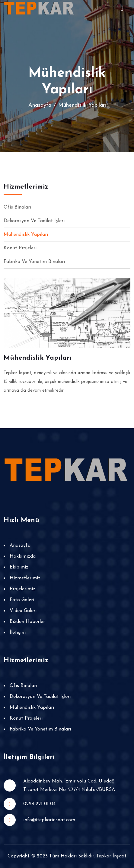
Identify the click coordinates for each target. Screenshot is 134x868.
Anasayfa (40, 105)
